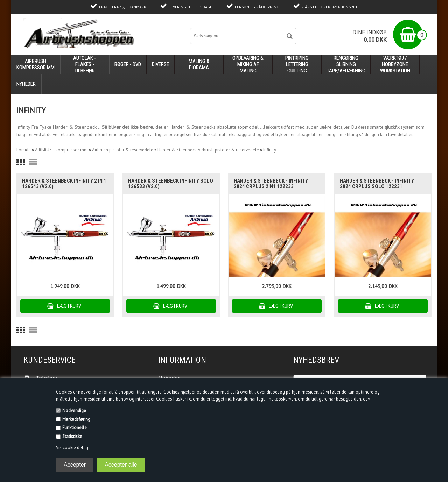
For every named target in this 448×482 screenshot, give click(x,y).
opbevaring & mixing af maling (248, 64)
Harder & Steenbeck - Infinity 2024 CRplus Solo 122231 (377, 184)
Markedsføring (76, 419)
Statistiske (72, 436)
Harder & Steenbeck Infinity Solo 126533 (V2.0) (171, 184)
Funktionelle (75, 428)
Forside (24, 150)
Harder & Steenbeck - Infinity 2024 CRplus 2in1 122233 (271, 184)
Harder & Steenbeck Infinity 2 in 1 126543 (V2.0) (64, 184)
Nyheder (26, 84)
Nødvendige (74, 410)
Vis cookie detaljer (74, 448)
